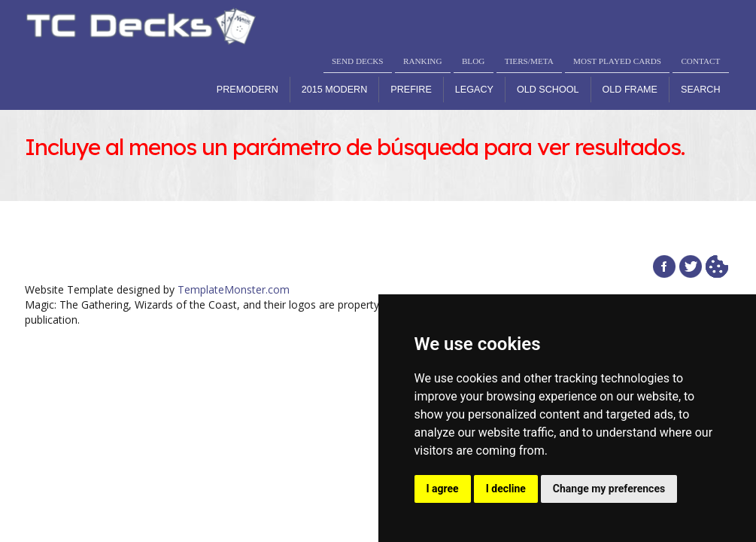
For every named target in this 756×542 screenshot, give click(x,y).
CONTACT (700, 61)
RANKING (423, 61)
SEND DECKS (358, 61)
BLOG (473, 61)
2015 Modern (335, 90)
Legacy (474, 90)
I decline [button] (506, 489)
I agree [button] (443, 489)
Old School (548, 90)
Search (700, 90)
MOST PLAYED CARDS (617, 61)
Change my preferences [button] (609, 489)
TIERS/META (529, 61)
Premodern (247, 90)
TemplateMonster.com (234, 289)
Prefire (411, 90)
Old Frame (630, 90)
